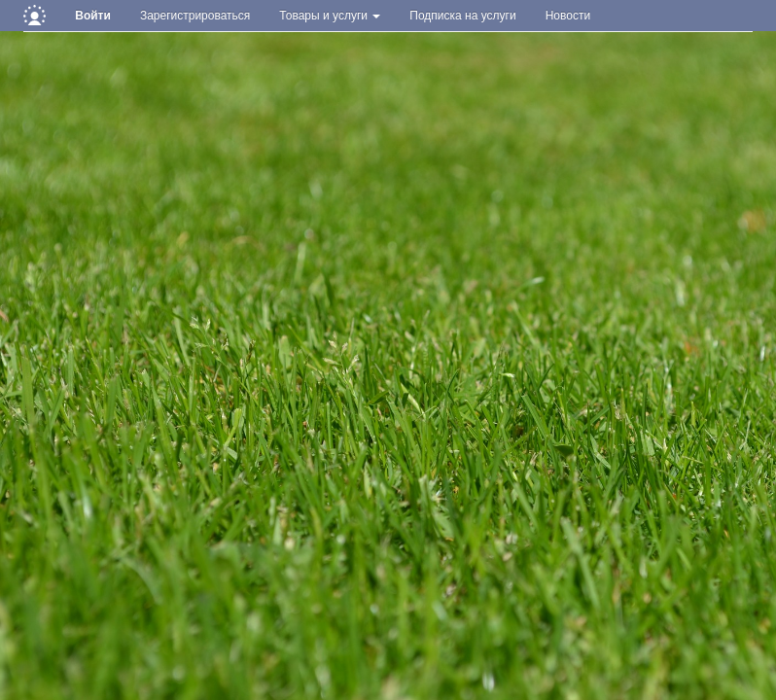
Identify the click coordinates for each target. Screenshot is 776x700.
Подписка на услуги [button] (462, 16)
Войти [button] (93, 16)
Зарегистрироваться (195, 16)
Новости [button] (568, 16)
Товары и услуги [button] (330, 16)
